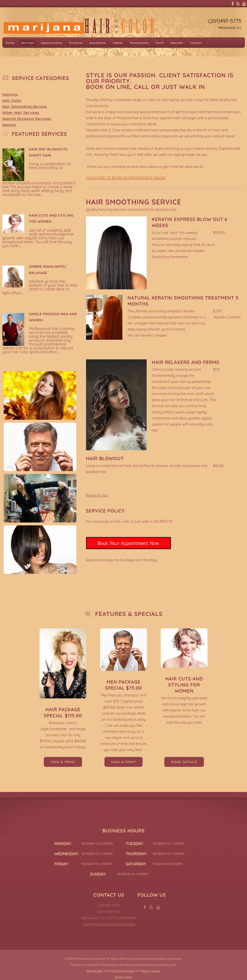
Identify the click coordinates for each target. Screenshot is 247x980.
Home (10, 43)
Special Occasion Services (27, 119)
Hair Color (12, 101)
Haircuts (10, 95)
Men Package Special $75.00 (123, 685)
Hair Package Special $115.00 (63, 713)
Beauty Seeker (151, 971)
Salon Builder (95, 971)
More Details (184, 762)
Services (28, 43)
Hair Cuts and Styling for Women (184, 685)
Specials (177, 43)
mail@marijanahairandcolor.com (109, 924)
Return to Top (97, 495)
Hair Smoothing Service (25, 107)
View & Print (63, 762)
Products (76, 43)
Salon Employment (123, 971)
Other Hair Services (21, 113)
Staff (160, 43)
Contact (196, 43)
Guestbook (98, 43)
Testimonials (139, 43)
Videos (118, 43)
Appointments (52, 43)
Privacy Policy (123, 977)
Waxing (9, 125)
